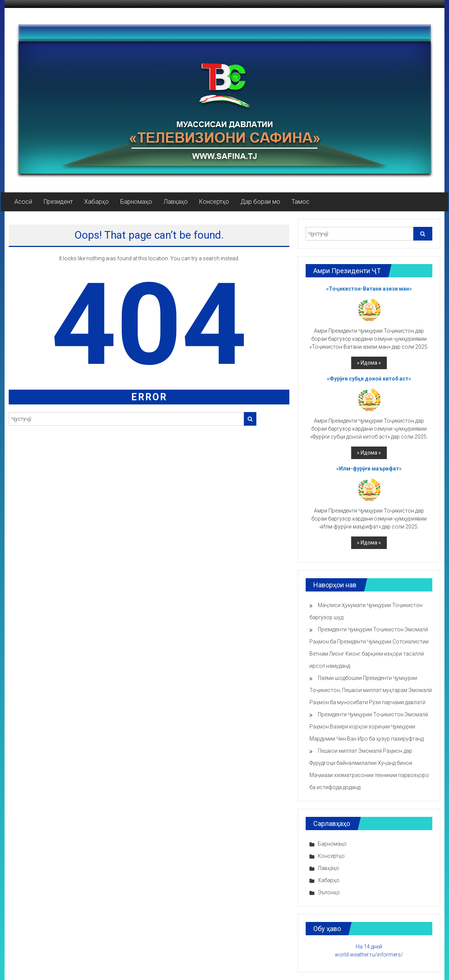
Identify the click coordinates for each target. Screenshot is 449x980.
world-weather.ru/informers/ (369, 955)
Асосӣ (23, 202)
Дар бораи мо (260, 202)
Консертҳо (214, 202)
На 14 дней (369, 947)
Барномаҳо (136, 202)
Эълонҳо (329, 892)
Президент (58, 202)
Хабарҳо (97, 202)
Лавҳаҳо (176, 202)
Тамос (301, 202)
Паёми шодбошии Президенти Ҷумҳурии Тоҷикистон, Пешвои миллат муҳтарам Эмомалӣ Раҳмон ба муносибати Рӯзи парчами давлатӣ (371, 690)
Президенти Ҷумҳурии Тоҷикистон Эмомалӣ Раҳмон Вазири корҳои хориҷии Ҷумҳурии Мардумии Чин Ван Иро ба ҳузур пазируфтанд (369, 727)
